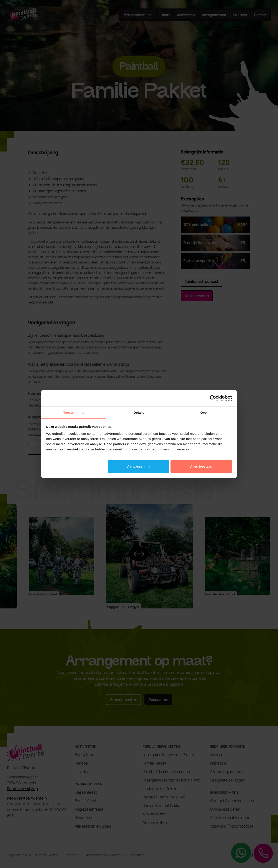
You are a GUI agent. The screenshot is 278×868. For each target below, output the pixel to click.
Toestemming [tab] (74, 412)
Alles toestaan (201, 466)
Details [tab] (139, 412)
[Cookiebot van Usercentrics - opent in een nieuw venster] (213, 398)
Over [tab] (204, 412)
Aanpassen (139, 466)
